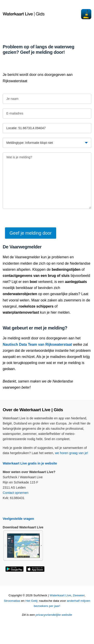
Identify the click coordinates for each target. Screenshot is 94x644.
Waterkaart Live (60, 595)
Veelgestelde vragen (18, 519)
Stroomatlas (12, 601)
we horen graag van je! (71, 453)
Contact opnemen (16, 493)
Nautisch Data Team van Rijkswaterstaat (37, 344)
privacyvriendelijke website (54, 615)
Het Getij (31, 601)
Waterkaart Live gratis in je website (30, 463)
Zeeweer (79, 595)
